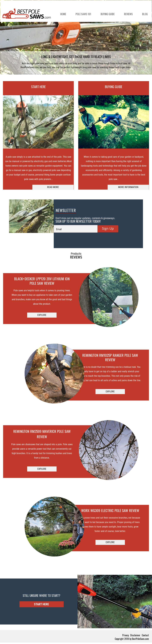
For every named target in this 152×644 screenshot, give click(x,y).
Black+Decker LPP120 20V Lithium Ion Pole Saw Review (42, 281)
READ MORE (53, 187)
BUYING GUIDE (114, 87)
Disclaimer (135, 635)
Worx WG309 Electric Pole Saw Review (110, 510)
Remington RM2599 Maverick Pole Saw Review (42, 434)
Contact (145, 635)
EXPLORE (42, 315)
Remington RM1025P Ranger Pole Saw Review (110, 357)
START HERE (38, 87)
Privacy (126, 635)
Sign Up (108, 228)
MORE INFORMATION (128, 187)
